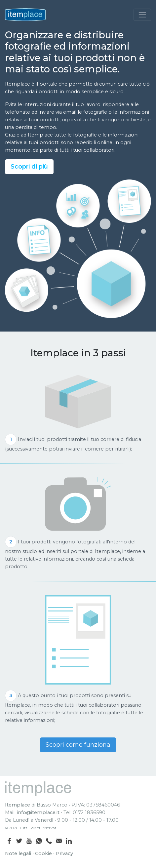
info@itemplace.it (38, 812)
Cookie (43, 853)
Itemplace (18, 805)
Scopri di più (29, 167)
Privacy (64, 853)
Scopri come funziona (78, 745)
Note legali (18, 853)
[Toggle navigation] (142, 15)
